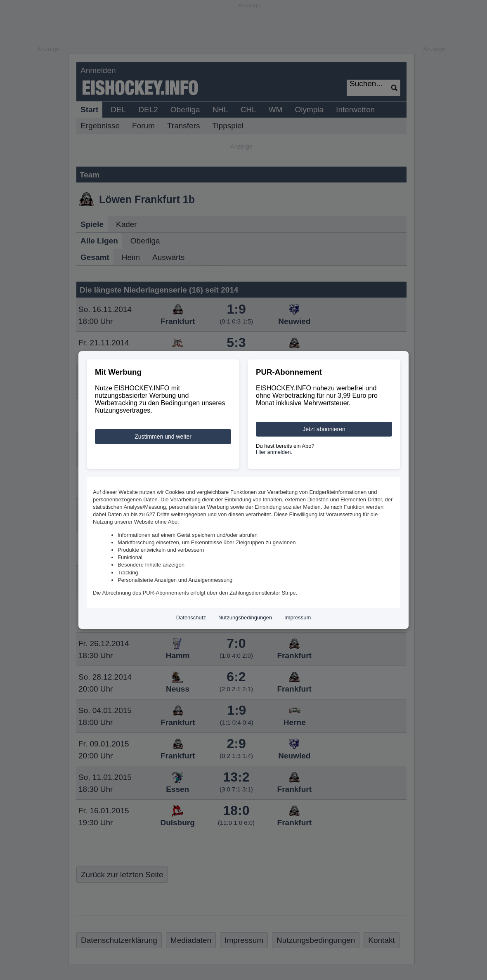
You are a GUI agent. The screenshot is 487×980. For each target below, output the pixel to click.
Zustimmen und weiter (163, 437)
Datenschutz (191, 618)
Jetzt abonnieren (324, 429)
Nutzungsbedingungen (245, 618)
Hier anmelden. (274, 452)
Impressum (298, 618)
